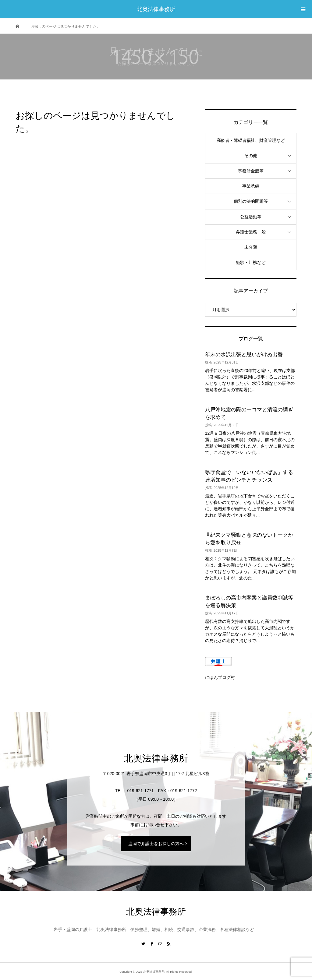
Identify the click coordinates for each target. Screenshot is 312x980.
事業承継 (251, 186)
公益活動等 (251, 217)
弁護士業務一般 (251, 232)
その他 (251, 156)
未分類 (251, 247)
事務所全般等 (251, 171)
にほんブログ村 (220, 677)
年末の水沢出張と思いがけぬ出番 (244, 355)
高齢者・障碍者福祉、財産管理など (251, 140)
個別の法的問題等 (251, 201)
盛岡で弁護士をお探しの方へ (156, 844)
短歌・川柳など (251, 262)
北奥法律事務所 (156, 9)
